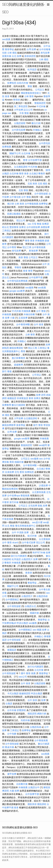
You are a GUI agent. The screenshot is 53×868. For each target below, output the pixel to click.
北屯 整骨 (19, 472)
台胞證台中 (34, 787)
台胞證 (9, 704)
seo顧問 (43, 445)
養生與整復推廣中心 (25, 526)
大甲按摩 (19, 110)
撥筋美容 (32, 804)
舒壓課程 (21, 710)
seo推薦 (6, 39)
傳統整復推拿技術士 (31, 93)
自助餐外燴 (22, 784)
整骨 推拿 (24, 174)
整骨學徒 (9, 49)
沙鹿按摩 (43, 486)
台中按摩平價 (35, 160)
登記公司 (21, 220)
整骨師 (17, 100)
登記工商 (27, 247)
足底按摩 (23, 318)
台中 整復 (26, 197)
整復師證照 (40, 103)
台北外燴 (26, 153)
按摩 (48, 553)
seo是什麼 (37, 522)
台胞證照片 (27, 559)
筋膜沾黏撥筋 (14, 214)
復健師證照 (25, 693)
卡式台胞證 (13, 693)
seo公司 (23, 677)
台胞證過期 (20, 123)
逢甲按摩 (12, 774)
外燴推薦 (26, 311)
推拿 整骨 (28, 271)
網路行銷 (42, 714)
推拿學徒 (21, 425)
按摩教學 (7, 405)
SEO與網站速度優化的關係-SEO (23, 8)
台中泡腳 (12, 734)
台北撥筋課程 (21, 167)
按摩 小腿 (10, 318)
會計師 (11, 204)
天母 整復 (24, 113)
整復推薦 (25, 496)
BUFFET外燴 (39, 553)
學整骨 (18, 267)
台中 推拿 (39, 324)
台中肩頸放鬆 (41, 194)
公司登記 (37, 375)
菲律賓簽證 (22, 398)
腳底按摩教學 (9, 425)
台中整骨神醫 (23, 324)
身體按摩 (45, 227)
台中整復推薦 (32, 204)
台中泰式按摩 (29, 543)
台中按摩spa (14, 496)
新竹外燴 (14, 502)
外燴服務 (40, 241)
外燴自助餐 (29, 314)
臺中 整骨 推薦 (28, 673)
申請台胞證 (22, 623)
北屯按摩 (33, 506)
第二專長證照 (21, 106)
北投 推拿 (32, 184)
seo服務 (29, 288)
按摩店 (22, 227)
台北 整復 (10, 526)
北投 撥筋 (43, 184)
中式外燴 (41, 106)
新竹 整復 (7, 371)
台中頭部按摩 (33, 227)
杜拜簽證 (32, 70)
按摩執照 (12, 83)
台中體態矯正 (12, 600)
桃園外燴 (19, 462)
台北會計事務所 (37, 174)
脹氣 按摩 (43, 506)
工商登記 (7, 231)
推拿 (16, 808)
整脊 (25, 160)
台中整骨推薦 (39, 247)
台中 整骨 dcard (10, 543)
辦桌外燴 (9, 747)
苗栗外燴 (7, 56)
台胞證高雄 (42, 596)
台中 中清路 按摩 (20, 532)
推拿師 (29, 573)
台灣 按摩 (31, 49)
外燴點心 (37, 130)
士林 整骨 (29, 96)
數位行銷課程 (19, 405)
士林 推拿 (19, 204)
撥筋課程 (42, 804)
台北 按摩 (17, 56)
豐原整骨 (14, 227)
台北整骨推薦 (39, 492)
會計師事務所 (19, 358)
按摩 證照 (41, 395)
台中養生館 (15, 197)
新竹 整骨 (38, 425)
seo (29, 224)
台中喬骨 (12, 247)
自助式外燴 (22, 83)
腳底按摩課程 (16, 348)
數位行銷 (36, 123)
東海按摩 (33, 251)
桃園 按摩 (42, 630)
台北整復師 (45, 539)
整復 (30, 86)
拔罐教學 (19, 365)
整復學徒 (32, 583)
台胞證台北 (30, 606)
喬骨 (23, 351)
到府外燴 (25, 720)
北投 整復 (23, 190)
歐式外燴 (32, 536)
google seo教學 (17, 291)
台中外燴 (12, 710)
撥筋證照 (32, 714)
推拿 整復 (23, 257)
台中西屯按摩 (19, 130)
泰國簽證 (12, 398)
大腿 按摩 (14, 791)
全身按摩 (9, 472)
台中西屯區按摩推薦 (17, 281)
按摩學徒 (43, 204)
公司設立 (40, 90)
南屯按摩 (45, 53)
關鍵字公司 (15, 153)
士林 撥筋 (12, 53)
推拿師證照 (30, 56)
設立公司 (28, 110)
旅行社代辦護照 (19, 556)
